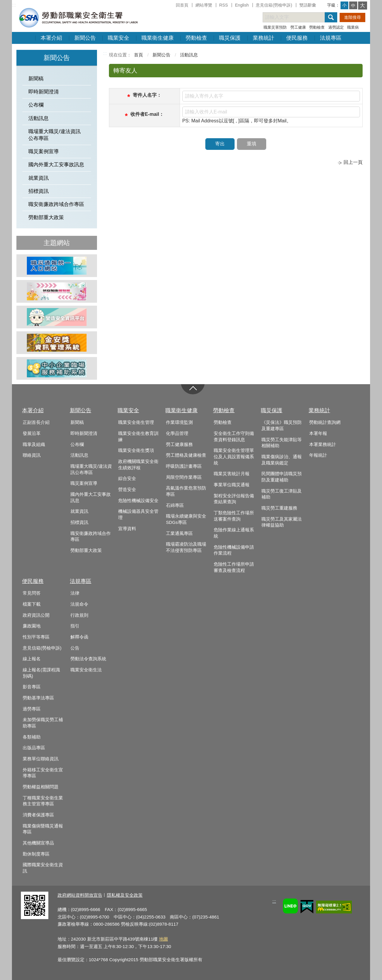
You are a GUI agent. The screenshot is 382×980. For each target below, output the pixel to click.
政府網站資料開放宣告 (80, 895)
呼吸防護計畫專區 (184, 466)
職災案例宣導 (44, 151)
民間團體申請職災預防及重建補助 (282, 477)
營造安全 (127, 490)
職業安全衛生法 (86, 670)
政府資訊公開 (36, 615)
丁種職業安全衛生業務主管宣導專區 (43, 801)
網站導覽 (204, 5)
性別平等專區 (36, 637)
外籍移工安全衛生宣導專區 (43, 773)
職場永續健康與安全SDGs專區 (186, 519)
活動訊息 (38, 118)
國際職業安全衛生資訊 (43, 868)
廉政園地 (32, 626)
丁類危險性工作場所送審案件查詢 (234, 516)
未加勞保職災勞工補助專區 (43, 723)
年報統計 (318, 455)
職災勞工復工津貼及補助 (282, 494)
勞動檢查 (317, 27)
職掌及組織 (34, 444)
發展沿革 (32, 433)
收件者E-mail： (147, 114)
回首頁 (182, 5)
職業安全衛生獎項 (136, 450)
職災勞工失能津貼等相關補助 (282, 443)
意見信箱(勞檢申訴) (274, 5)
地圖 (164, 939)
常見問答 (32, 593)
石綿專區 (175, 505)
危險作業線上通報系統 (234, 533)
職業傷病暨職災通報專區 (43, 829)
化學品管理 (177, 433)
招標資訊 (38, 191)
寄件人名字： (147, 95)
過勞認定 (336, 27)
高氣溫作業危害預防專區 (186, 491)
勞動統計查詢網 (325, 422)
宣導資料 (127, 529)
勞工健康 (298, 27)
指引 (75, 626)
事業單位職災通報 (232, 485)
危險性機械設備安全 (138, 501)
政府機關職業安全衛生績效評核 (138, 465)
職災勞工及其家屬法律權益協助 (282, 522)
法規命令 (79, 604)
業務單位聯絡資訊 (41, 759)
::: (14, 5)
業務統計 (264, 38)
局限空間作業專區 (184, 477)
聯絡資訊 (32, 455)
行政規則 (79, 615)
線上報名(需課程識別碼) (41, 673)
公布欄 (36, 105)
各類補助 (32, 737)
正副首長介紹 (36, 422)
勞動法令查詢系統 (88, 659)
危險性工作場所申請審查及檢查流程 (234, 567)
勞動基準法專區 (38, 698)
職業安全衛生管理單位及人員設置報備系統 (234, 457)
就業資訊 (38, 178)
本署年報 (318, 433)
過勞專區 (32, 709)
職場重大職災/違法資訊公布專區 (54, 135)
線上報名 (32, 659)
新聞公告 (85, 38)
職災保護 (230, 38)
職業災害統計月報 (232, 474)
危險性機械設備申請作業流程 (234, 550)
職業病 (353, 27)
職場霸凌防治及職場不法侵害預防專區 (186, 547)
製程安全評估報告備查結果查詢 (234, 499)
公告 (75, 648)
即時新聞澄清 (44, 92)
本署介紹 (51, 38)
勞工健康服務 (179, 444)
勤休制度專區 (36, 854)
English (242, 5)
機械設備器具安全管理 (138, 514)
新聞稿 (36, 79)
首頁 (138, 55)
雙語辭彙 (308, 5)
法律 (75, 593)
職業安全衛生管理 (136, 422)
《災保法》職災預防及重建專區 (282, 426)
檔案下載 (32, 604)
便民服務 (297, 38)
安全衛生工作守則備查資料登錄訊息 (234, 437)
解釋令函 (79, 637)
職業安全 (118, 38)
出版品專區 (34, 748)
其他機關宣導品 (38, 843)
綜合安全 (127, 479)
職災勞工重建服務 (279, 508)
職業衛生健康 (158, 38)
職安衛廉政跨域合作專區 (56, 204)
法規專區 (331, 38)
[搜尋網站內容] (299, 17)
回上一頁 (353, 162)
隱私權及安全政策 (125, 895)
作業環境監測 (179, 422)
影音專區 (32, 687)
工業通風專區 (179, 533)
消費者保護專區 (38, 815)
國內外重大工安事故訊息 (56, 165)
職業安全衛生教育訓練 (138, 437)
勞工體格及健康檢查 (186, 455)
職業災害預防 (275, 27)
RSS (224, 5)
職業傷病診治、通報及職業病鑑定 (282, 460)
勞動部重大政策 (46, 217)
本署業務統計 (323, 444)
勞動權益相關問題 (41, 787)
